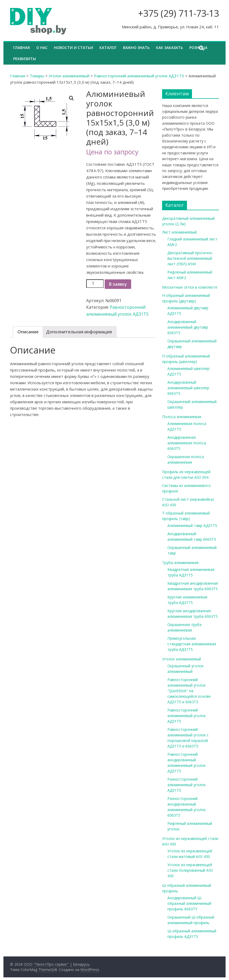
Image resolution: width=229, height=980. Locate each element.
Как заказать (170, 48)
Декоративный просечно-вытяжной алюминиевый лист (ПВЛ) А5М (190, 258)
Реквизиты (25, 59)
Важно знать (136, 48)
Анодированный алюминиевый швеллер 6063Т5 (188, 388)
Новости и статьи (74, 48)
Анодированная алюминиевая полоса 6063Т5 (187, 443)
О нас (42, 48)
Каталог (108, 48)
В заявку (118, 284)
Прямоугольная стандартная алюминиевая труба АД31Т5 (192, 644)
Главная (22, 48)
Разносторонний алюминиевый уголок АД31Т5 (187, 785)
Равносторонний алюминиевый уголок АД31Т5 (139, 76)
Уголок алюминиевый (69, 76)
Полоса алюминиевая (182, 417)
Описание (28, 332)
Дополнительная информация (79, 332)
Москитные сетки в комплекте (190, 287)
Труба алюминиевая (180, 563)
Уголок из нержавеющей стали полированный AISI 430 (190, 870)
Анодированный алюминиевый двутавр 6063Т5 (188, 327)
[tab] (28, 332)
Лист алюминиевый (179, 232)
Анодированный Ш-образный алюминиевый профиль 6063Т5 (189, 903)
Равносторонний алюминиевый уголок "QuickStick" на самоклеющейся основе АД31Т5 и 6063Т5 (189, 691)
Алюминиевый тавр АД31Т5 (192, 525)
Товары (37, 76)
